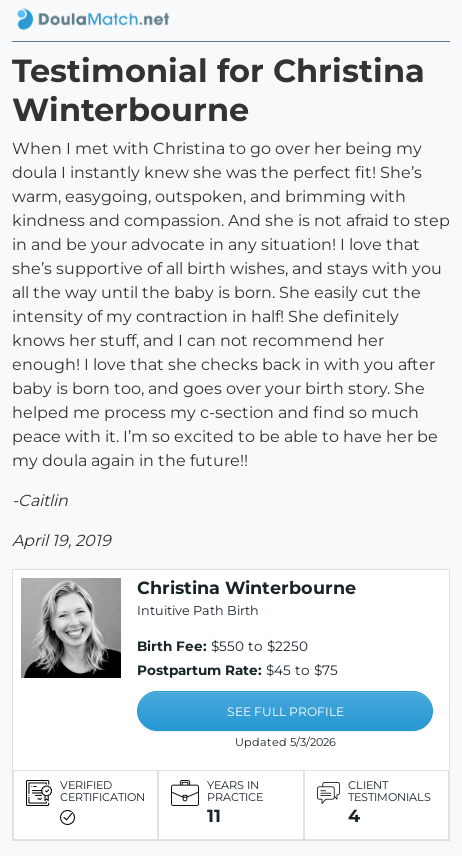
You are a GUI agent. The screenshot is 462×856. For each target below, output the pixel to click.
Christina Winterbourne (246, 587)
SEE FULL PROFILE (285, 711)
